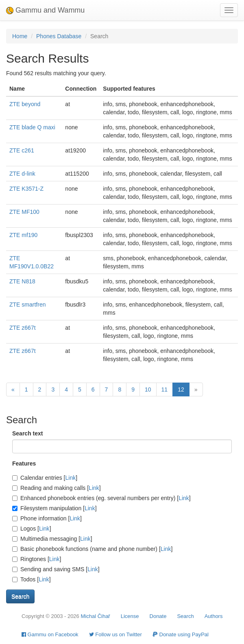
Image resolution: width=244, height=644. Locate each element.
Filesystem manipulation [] (54, 508)
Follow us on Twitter (115, 634)
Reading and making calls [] (57, 488)
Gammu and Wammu (45, 10)
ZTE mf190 (23, 235)
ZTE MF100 (24, 212)
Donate (158, 616)
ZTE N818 (22, 281)
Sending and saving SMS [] (56, 569)
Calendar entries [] (45, 478)
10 (148, 389)
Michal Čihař (95, 616)
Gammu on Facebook (50, 634)
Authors (214, 616)
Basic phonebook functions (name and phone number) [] (92, 549)
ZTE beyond (25, 104)
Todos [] (32, 579)
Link (71, 478)
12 (181, 389)
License (130, 616)
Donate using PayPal (181, 634)
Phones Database (59, 36)
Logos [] (32, 529)
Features (24, 463)
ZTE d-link (22, 174)
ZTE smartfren (27, 305)
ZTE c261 (22, 150)
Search (185, 616)
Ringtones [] (37, 559)
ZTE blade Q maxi (32, 127)
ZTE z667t (23, 328)
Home (20, 36)
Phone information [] (47, 518)
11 (165, 389)
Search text (27, 433)
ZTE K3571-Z (26, 189)
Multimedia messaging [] (52, 539)
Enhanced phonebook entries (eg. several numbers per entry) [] (101, 498)
